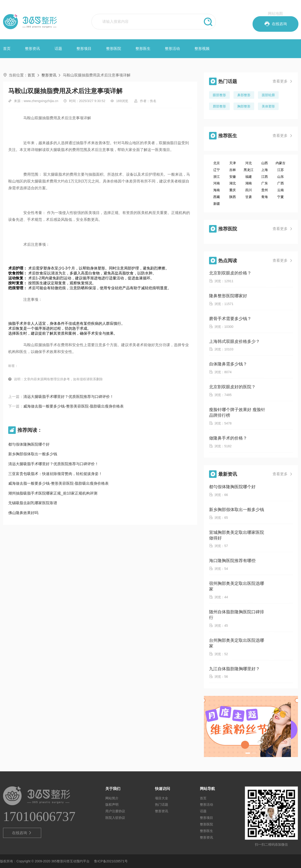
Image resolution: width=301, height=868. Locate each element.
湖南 (249, 183)
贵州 (265, 190)
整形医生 (143, 49)
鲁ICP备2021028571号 (111, 861)
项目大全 (162, 798)
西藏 (217, 197)
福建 (249, 177)
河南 (217, 183)
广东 (265, 183)
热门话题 (162, 805)
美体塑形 (268, 106)
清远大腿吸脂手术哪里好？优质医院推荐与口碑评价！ (68, 397)
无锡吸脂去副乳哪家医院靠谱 (33, 503)
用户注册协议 (115, 811)
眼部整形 (219, 95)
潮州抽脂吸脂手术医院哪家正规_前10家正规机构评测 (53, 493)
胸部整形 (244, 106)
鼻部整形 (244, 95)
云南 (281, 190)
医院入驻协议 (115, 818)
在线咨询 (22, 833)
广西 (281, 183)
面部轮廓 (268, 95)
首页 (7, 49)
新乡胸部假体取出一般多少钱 (33, 454)
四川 (249, 190)
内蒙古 (281, 163)
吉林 (233, 170)
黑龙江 (249, 170)
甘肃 (249, 197)
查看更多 (283, 81)
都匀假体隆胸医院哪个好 (29, 444)
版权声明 (112, 805)
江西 (265, 177)
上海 (265, 170)
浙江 (217, 177)
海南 (217, 190)
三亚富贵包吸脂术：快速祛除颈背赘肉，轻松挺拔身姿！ (55, 474)
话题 (58, 49)
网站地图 (275, 14)
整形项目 (84, 49)
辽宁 (217, 170)
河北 (249, 163)
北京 (217, 163)
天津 (233, 163)
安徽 (233, 177)
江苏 (281, 170)
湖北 (233, 183)
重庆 (233, 190)
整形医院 (114, 49)
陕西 (233, 197)
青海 (265, 197)
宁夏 (281, 197)
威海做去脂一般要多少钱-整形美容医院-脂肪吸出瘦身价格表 (73, 406)
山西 (265, 163)
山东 (281, 177)
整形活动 (172, 49)
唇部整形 (219, 106)
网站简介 (112, 798)
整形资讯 (32, 49)
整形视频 (202, 49)
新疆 (217, 204)
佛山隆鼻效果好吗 (23, 513)
